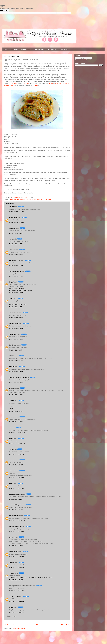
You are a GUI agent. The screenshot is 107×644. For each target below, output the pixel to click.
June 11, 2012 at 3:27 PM (17, 531)
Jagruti (51, 83)
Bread (19, 200)
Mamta (11, 483)
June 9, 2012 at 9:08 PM (16, 395)
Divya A (11, 282)
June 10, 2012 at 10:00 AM (17, 433)
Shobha (11, 207)
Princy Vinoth (13, 217)
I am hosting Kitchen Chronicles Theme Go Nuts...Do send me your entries (31, 577)
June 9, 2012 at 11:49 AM (16, 212)
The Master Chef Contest (16, 288)
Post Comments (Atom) (19, 628)
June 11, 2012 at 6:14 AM (16, 478)
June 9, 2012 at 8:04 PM (16, 361)
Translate (87, 60)
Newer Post (9, 624)
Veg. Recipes (14, 49)
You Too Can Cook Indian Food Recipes (21, 290)
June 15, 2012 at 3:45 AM (16, 591)
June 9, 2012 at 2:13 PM (16, 266)
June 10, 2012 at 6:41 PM (17, 465)
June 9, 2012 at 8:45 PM (16, 372)
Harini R (12, 562)
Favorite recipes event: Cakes (18, 305)
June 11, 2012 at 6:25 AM (16, 488)
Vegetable (48, 200)
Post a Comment (12, 616)
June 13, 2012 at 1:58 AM (16, 557)
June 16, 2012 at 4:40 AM (16, 612)
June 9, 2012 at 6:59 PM (16, 329)
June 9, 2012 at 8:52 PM (16, 382)
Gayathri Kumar (14, 597)
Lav (10, 428)
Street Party (25, 83)
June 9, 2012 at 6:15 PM (16, 318)
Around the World (52, 49)
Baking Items (13, 200)
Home (6, 49)
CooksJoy (12, 409)
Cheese (24, 200)
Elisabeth (12, 367)
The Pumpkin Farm (15, 261)
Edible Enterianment (15, 494)
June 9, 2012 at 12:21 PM (17, 222)
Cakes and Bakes (39, 49)
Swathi (11, 298)
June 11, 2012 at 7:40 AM (16, 510)
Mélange (12, 356)
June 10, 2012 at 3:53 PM (17, 454)
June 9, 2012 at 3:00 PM (16, 293)
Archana (12, 573)
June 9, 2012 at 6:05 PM (16, 307)
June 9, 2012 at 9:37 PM (16, 411)
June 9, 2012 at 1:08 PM (16, 233)
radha (11, 239)
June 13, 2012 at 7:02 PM (17, 567)
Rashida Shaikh (14, 324)
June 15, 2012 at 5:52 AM (16, 602)
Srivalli (36, 85)
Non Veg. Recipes (26, 49)
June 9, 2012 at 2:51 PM (16, 276)
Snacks (43, 200)
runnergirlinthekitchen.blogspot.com (21, 586)
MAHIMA (12, 537)
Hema (11, 449)
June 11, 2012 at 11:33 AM (17, 521)
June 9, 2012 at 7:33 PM (16, 339)
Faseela (11, 439)
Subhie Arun (13, 334)
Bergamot (12, 228)
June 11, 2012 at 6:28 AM (16, 499)
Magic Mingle (14, 83)
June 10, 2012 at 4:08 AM (16, 422)
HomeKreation (14, 313)
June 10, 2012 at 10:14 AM (17, 444)
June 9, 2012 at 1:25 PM (16, 244)
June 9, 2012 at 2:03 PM (16, 255)
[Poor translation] (6, 11)
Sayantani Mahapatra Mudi (17, 377)
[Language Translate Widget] (84, 58)
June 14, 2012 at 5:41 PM (17, 580)
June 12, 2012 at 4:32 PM (17, 546)
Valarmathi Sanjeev (15, 505)
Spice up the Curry (15, 271)
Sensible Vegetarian (15, 526)
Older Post (66, 624)
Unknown (12, 250)
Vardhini (12, 401)
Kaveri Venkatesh (15, 516)
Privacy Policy (65, 49)
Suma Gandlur (14, 552)
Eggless (29, 200)
